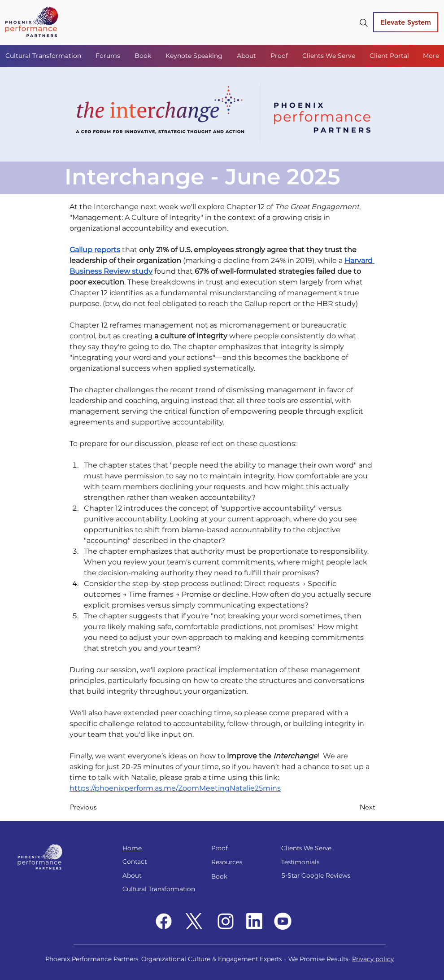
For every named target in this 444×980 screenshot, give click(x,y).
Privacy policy (373, 959)
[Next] (353, 808)
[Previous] (100, 808)
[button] (108, 56)
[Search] (364, 23)
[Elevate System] (406, 22)
